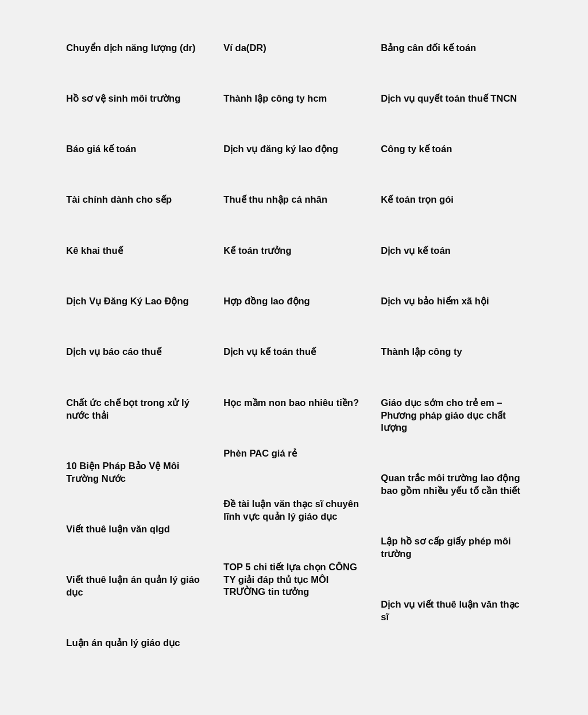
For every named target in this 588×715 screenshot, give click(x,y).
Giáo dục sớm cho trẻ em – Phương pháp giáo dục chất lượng (443, 415)
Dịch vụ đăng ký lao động (281, 149)
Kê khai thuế (94, 251)
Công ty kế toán (416, 149)
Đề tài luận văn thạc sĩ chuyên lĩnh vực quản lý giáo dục (291, 510)
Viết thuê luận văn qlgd (118, 529)
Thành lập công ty (421, 352)
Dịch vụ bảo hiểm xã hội (435, 301)
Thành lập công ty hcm (275, 98)
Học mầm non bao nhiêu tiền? (291, 403)
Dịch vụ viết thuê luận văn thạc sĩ (450, 611)
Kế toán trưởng (257, 251)
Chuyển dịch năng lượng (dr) (131, 48)
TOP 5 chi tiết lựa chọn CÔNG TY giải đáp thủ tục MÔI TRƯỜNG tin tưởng (290, 579)
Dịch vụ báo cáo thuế (114, 352)
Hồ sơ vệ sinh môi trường (123, 98)
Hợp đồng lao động (266, 301)
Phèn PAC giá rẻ (260, 453)
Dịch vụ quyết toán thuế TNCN (449, 98)
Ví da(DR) (245, 48)
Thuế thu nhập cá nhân (275, 200)
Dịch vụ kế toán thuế (270, 352)
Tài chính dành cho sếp (119, 200)
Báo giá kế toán (101, 149)
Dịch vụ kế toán (415, 251)
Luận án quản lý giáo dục (123, 643)
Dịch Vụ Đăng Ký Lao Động (127, 301)
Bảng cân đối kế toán (428, 48)
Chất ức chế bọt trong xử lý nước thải (128, 409)
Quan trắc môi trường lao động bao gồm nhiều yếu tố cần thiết (450, 484)
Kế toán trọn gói (417, 200)
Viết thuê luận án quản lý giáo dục (133, 586)
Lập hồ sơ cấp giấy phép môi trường (446, 548)
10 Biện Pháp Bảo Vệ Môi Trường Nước (123, 472)
